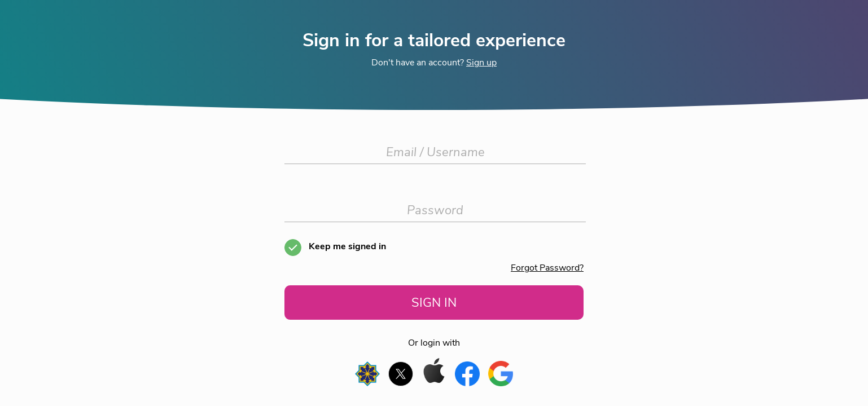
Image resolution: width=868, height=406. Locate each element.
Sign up (481, 63)
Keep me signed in (347, 246)
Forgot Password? (547, 268)
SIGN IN (434, 303)
